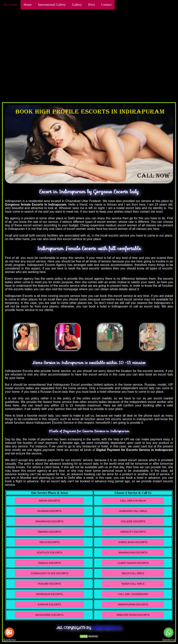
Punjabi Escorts (50, 584)
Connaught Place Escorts (50, 573)
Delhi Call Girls (133, 573)
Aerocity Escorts (133, 532)
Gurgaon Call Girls (133, 511)
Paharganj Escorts (49, 521)
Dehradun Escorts (49, 594)
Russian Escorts (49, 511)
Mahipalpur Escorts (133, 553)
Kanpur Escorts (50, 605)
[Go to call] (9, 632)
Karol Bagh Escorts (133, 542)
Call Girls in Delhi (133, 501)
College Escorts (133, 521)
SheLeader (10, 5)
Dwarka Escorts (49, 532)
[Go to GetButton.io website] (9, 640)
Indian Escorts (50, 501)
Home (28, 5)
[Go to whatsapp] (169, 632)
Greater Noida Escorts (133, 615)
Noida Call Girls (133, 584)
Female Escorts (49, 563)
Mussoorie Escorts (50, 615)
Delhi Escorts (50, 542)
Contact (106, 5)
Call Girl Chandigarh (133, 594)
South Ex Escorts (50, 553)
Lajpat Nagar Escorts (133, 563)
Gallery (77, 5)
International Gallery (52, 5)
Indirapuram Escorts (133, 605)
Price (92, 5)
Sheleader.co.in (107, 628)
